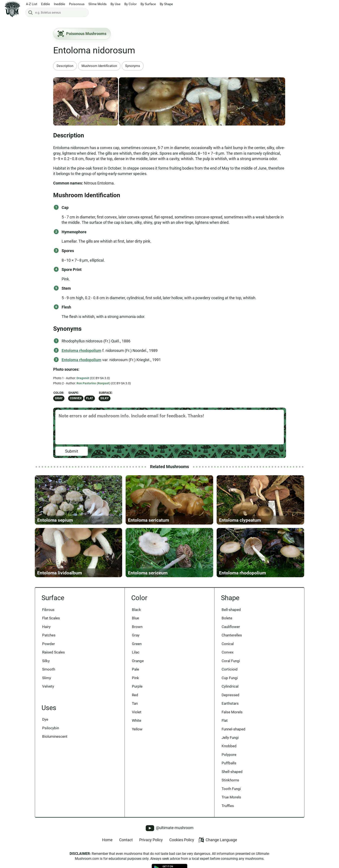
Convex (76, 398)
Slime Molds (98, 4)
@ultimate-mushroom (170, 828)
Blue (135, 618)
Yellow (137, 729)
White (137, 720)
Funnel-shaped (233, 729)
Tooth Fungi (231, 789)
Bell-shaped (231, 610)
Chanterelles (232, 635)
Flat (90, 398)
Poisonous (77, 4)
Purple (137, 686)
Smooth (49, 669)
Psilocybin (51, 728)
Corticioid (230, 669)
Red (135, 695)
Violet (137, 712)
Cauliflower (231, 627)
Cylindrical (230, 686)
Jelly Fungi (230, 738)
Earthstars (230, 703)
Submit (72, 451)
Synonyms (133, 66)
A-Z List (32, 4)
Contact (126, 840)
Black (136, 610)
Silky (105, 398)
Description (65, 66)
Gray (59, 398)
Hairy (46, 627)
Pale (135, 669)
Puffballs (229, 763)
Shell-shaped (232, 772)
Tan (135, 703)
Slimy (47, 678)
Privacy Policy (151, 840)
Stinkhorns (230, 780)
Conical (228, 644)
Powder (49, 644)
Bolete (227, 618)
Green (137, 644)
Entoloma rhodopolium (82, 351)
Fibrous (48, 610)
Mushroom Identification (99, 66)
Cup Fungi (230, 678)
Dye (45, 719)
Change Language (218, 840)
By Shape (166, 4)
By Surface (148, 4)
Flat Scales (51, 618)
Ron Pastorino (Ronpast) (93, 383)
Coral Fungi (231, 661)
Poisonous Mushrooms (82, 34)
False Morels (232, 712)
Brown (137, 627)
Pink (135, 678)
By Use (115, 4)
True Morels (231, 797)
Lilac (136, 652)
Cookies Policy (182, 840)
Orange (138, 661)
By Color (130, 4)
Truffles (228, 806)
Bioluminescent (55, 736)
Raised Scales (54, 652)
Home (107, 840)
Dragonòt (83, 378)
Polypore (229, 755)
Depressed (230, 695)
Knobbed (229, 746)
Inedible (59, 4)
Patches (49, 635)
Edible (46, 4)
